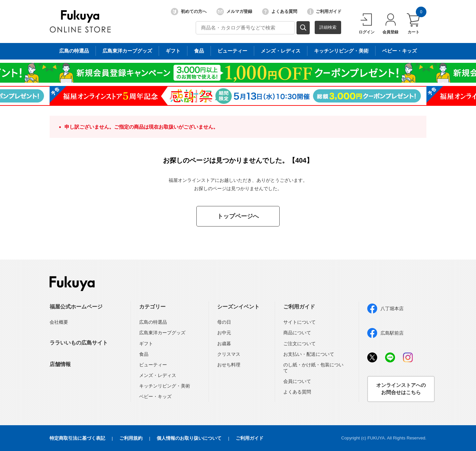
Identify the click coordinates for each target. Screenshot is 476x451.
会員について (297, 381)
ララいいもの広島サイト (79, 343)
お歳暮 (224, 344)
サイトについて (299, 322)
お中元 (224, 333)
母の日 (224, 322)
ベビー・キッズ (155, 396)
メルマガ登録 (234, 12)
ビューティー (153, 365)
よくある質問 (280, 12)
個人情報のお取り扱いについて (189, 438)
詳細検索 (328, 27)
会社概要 (59, 322)
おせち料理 (229, 365)
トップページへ (238, 216)
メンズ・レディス (158, 375)
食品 (144, 354)
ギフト (146, 344)
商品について (297, 333)
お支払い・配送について (309, 354)
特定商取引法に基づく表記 (77, 438)
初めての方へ (189, 12)
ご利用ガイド (324, 12)
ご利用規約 (131, 438)
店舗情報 (60, 364)
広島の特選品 (153, 322)
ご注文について (299, 344)
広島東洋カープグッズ (162, 333)
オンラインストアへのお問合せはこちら (401, 389)
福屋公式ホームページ (76, 307)
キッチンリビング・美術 (165, 386)
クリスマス (229, 354)
